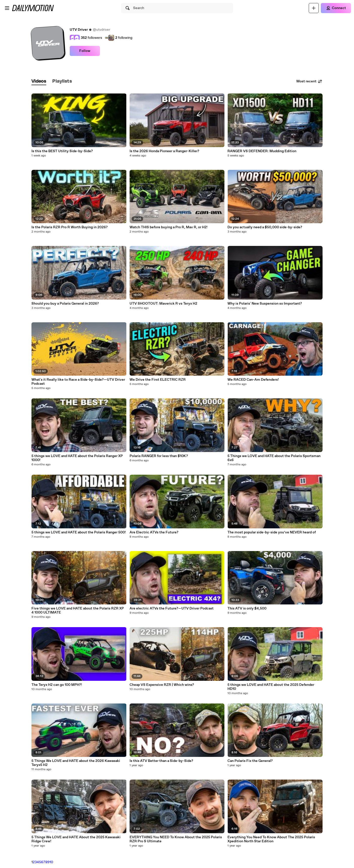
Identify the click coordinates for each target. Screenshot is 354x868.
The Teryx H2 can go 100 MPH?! (57, 685)
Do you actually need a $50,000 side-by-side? (265, 227)
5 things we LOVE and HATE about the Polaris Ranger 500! (79, 532)
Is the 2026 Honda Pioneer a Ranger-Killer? (164, 151)
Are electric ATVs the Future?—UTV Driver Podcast (172, 608)
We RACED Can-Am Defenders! (253, 380)
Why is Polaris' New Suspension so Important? (265, 304)
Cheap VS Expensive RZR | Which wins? (162, 685)
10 (51, 862)
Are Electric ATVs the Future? (154, 532)
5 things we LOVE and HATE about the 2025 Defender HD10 (271, 687)
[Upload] (314, 8)
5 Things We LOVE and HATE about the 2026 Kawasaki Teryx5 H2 (76, 763)
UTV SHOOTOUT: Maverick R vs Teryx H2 (163, 304)
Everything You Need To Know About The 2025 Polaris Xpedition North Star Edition (271, 839)
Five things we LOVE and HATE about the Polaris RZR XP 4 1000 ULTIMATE (78, 610)
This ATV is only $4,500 (247, 608)
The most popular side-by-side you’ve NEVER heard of (272, 532)
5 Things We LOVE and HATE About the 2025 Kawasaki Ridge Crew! (76, 839)
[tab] (39, 82)
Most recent (309, 81)
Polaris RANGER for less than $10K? (159, 456)
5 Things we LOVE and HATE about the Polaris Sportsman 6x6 (274, 458)
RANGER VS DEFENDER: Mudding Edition (262, 151)
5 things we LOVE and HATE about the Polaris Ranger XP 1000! (77, 458)
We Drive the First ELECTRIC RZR (158, 380)
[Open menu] (7, 8)
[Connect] (336, 8)
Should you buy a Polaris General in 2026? (65, 304)
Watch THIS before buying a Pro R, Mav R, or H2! (169, 227)
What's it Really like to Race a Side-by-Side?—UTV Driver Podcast (78, 382)
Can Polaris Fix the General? (250, 761)
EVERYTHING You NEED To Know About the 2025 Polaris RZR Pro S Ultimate (176, 839)
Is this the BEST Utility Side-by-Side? (62, 151)
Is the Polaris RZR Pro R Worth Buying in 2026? (70, 227)
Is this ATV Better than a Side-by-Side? (161, 761)
